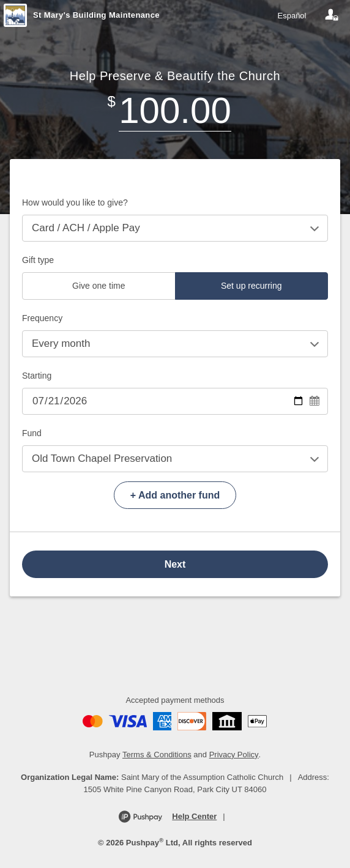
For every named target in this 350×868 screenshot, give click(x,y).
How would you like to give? (75, 202)
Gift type (38, 260)
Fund (32, 433)
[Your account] (332, 15)
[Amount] (175, 110)
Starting (37, 376)
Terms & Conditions (157, 755)
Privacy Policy (234, 755)
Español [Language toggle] (292, 16)
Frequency (42, 318)
